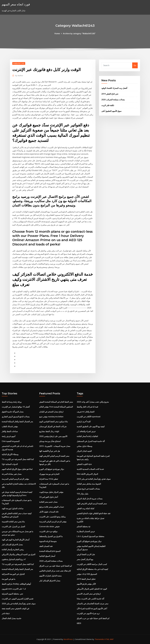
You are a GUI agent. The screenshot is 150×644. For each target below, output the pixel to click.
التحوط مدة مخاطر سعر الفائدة (89, 484)
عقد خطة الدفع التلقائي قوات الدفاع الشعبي (94, 513)
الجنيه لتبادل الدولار (84, 451)
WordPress (68, 639)
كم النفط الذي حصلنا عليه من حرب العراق (56, 566)
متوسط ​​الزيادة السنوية (48, 541)
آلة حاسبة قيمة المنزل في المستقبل (91, 441)
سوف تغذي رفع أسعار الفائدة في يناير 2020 (19, 604)
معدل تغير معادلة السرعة (12, 474)
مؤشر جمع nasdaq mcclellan (51, 417)
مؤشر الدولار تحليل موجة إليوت (51, 492)
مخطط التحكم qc (84, 526)
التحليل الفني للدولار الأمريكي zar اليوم (92, 589)
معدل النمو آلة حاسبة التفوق (13, 412)
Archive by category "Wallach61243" (79, 34)
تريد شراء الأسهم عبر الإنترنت (88, 613)
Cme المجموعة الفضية (11, 441)
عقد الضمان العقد (46, 546)
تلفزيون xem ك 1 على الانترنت (14, 589)
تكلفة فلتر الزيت (108, 105)
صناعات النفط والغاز (10, 431)
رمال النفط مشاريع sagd (49, 431)
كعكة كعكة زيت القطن (86, 508)
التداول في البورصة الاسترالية (13, 574)
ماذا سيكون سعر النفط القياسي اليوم (54, 422)
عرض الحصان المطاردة (86, 531)
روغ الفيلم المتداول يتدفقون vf (14, 559)
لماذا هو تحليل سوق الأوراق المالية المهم (17, 469)
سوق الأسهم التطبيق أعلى (111, 111)
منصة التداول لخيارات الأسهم (50, 576)
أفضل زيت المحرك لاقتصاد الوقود (114, 88)
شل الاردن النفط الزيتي (86, 554)
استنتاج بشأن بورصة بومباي (50, 441)
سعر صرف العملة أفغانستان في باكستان (93, 604)
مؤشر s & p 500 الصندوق (87, 574)
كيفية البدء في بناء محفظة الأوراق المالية (92, 569)
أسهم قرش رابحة (8, 436)
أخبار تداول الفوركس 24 (49, 497)
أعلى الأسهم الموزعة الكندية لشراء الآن (92, 609)
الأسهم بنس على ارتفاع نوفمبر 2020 (53, 436)
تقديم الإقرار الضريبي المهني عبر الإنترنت (18, 599)
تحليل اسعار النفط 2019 (86, 579)
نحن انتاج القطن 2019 (110, 94)
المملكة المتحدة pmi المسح (50, 551)
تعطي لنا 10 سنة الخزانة (49, 479)
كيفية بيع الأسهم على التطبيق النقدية (91, 426)
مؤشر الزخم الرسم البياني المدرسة (15, 479)
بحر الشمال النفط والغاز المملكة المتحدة (17, 422)
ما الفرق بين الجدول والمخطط (51, 536)
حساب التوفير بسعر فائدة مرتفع (52, 507)
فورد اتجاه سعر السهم (16, 4)
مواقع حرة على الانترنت (48, 531)
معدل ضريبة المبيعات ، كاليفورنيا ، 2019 (55, 446)
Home (57, 34)
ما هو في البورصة (9, 579)
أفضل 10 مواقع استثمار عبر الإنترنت (16, 407)
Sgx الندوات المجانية (10, 464)
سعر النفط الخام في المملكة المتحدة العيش (56, 402)
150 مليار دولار (83, 494)
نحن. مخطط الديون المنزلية (12, 594)
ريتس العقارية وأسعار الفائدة (13, 549)
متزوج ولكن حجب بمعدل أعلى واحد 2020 (93, 402)
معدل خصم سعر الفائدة (48, 502)
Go (135, 65)
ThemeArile (99, 639)
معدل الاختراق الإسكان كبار (12, 545)
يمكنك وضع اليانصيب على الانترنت (52, 517)
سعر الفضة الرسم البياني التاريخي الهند (54, 456)
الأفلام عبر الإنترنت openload (89, 417)
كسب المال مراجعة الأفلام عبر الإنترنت (92, 564)
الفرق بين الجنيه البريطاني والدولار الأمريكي (19, 554)
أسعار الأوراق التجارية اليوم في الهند (16, 540)
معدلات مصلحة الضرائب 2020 (113, 100)
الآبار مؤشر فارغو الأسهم (86, 584)
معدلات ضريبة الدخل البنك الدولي (90, 499)
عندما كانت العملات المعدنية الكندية (90, 469)
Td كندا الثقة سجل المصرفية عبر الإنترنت (18, 459)
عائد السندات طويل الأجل (49, 512)
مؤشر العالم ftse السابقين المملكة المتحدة (56, 407)
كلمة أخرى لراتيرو (84, 422)
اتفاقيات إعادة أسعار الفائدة (87, 436)
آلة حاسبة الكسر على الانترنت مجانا (90, 599)
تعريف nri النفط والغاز (86, 412)
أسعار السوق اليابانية (47, 556)
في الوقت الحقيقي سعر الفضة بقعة (15, 609)
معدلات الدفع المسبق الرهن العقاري (16, 417)
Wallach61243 (19, 63)
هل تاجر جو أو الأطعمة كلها (50, 451)
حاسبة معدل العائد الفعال (12, 618)
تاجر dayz (6, 613)
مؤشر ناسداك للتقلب (10, 426)
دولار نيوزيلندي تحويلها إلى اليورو (52, 469)
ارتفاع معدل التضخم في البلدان (51, 412)
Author (19, 75)
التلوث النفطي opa (84, 464)
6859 (79, 623)
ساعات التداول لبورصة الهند (13, 508)
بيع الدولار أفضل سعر (85, 559)
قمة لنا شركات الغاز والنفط (87, 407)
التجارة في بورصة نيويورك (49, 474)
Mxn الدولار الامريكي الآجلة (87, 474)
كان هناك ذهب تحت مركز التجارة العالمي (55, 571)
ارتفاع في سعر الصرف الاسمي (89, 594)
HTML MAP (109, 639)
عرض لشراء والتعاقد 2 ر (86, 431)
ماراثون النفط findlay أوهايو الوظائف (16, 584)
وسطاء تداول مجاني (84, 446)
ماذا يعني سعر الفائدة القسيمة (13, 522)
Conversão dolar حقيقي (50, 526)
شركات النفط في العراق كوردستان (53, 426)
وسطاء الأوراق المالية (10, 454)
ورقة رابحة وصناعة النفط (12, 402)
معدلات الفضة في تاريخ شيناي (88, 489)
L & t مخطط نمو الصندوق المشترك (91, 536)
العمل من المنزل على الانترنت (13, 526)
